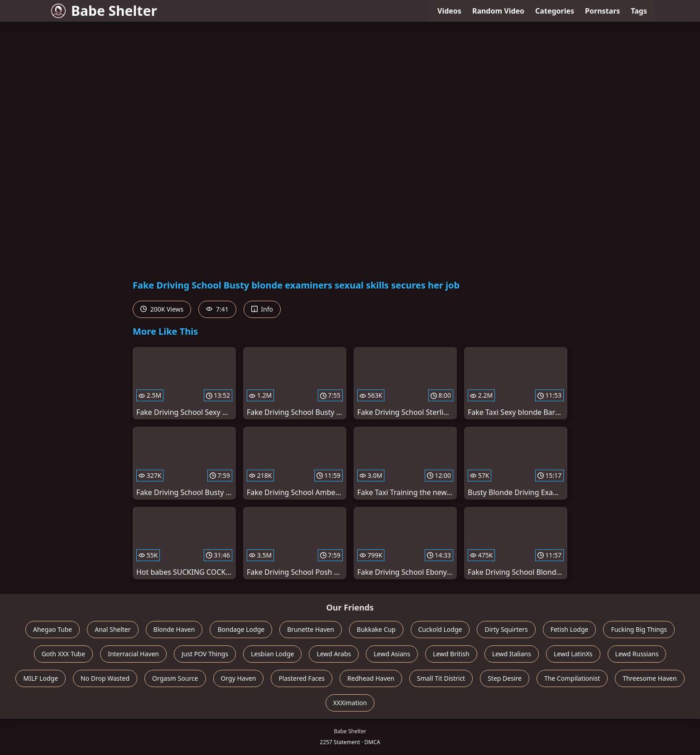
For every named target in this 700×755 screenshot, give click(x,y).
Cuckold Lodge (440, 629)
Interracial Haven (133, 654)
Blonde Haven (174, 629)
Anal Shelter (113, 629)
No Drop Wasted (105, 678)
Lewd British (451, 654)
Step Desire (505, 678)
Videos (449, 11)
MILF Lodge (41, 678)
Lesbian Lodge (272, 654)
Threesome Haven (650, 678)
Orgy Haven (239, 678)
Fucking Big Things (639, 629)
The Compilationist (572, 678)
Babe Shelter (104, 11)
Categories (555, 11)
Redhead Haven (371, 678)
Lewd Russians (637, 654)
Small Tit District (441, 678)
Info (262, 309)
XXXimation (350, 703)
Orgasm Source (175, 678)
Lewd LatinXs (573, 654)
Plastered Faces (302, 678)
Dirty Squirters (506, 629)
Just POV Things (205, 654)
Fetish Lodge (570, 629)
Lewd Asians (392, 654)
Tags (639, 11)
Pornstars (602, 11)
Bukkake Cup (376, 629)
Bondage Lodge (241, 629)
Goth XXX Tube (64, 654)
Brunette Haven (311, 629)
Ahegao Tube (53, 629)
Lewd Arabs (334, 654)
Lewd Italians (512, 654)
